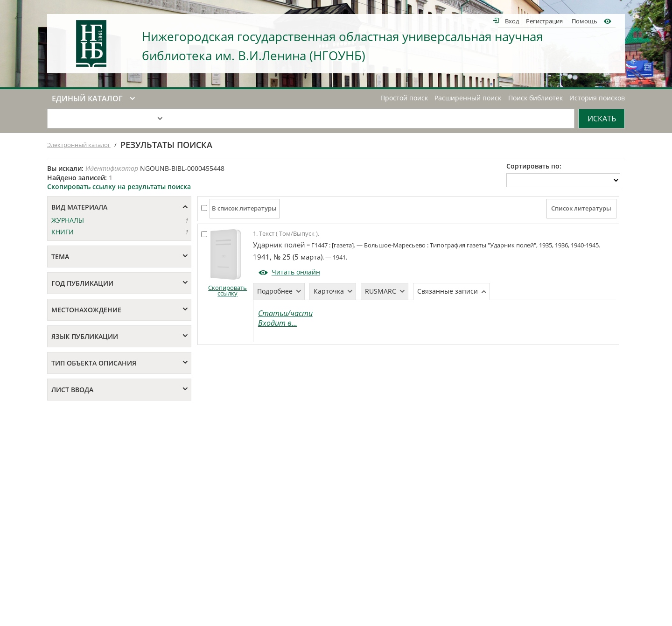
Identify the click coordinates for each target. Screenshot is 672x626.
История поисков (597, 98)
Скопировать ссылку (227, 291)
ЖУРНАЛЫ (68, 220)
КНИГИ (63, 232)
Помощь (584, 21)
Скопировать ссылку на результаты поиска (119, 186)
